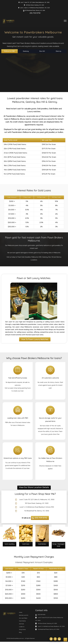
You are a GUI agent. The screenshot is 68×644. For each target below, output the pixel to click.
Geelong (26, 51)
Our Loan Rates (23, 620)
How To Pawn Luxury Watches (35, 339)
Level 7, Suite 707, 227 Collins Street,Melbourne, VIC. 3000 (35, 2)
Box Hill (42, 51)
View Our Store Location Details (34, 488)
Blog (20, 635)
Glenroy (59, 51)
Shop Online (22, 632)
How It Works (22, 623)
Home (21, 615)
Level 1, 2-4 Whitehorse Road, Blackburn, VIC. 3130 (51, 629)
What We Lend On (24, 617)
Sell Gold (21, 626)
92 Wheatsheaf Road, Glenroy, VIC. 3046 (35, 10)
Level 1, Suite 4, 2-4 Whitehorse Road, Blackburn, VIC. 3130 (35, 8)
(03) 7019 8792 (35, 13)
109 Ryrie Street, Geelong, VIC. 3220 (35, 5)
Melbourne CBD (10, 51)
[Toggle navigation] (65, 21)
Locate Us (22, 629)
